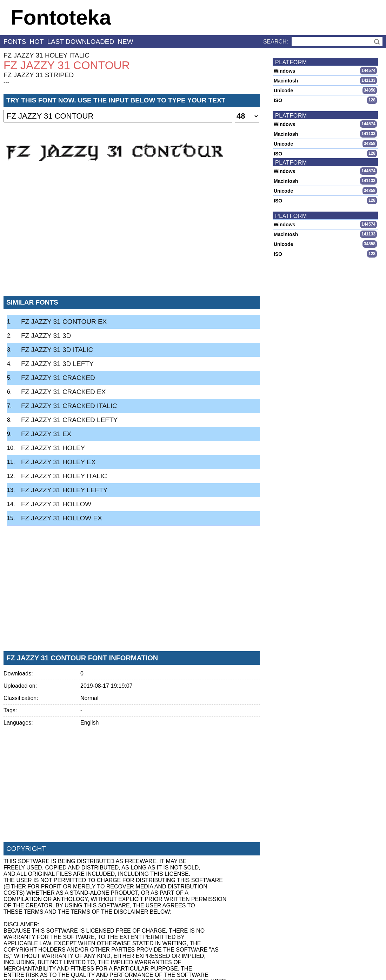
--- (6, 82)
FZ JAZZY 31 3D (46, 336)
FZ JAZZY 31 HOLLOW (56, 504)
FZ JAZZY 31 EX (46, 434)
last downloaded (81, 42)
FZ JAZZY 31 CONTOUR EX (64, 322)
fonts (15, 42)
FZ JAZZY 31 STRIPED (39, 75)
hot (36, 42)
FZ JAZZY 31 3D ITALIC (57, 350)
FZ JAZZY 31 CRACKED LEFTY (69, 420)
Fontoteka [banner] (61, 17)
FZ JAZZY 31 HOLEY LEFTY (64, 490)
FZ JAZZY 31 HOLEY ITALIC (46, 55)
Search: (276, 42)
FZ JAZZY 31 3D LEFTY (57, 364)
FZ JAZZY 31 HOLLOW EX (62, 518)
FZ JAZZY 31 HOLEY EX (58, 462)
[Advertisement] (132, 238)
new (125, 42)
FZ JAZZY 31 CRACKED (58, 378)
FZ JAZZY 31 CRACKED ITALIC (69, 406)
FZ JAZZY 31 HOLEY (53, 448)
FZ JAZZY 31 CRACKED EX (63, 392)
